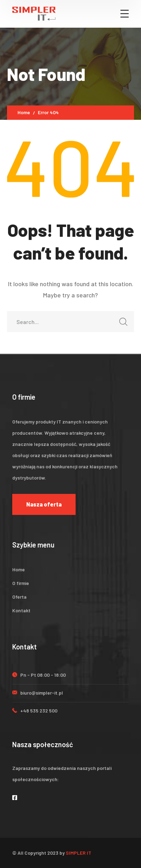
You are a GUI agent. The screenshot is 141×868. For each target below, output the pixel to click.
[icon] (15, 797)
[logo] (34, 13)
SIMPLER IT (79, 853)
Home (24, 112)
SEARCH (122, 324)
